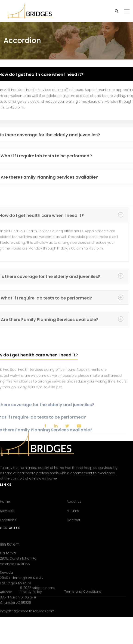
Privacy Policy (31, 592)
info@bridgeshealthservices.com (27, 611)
